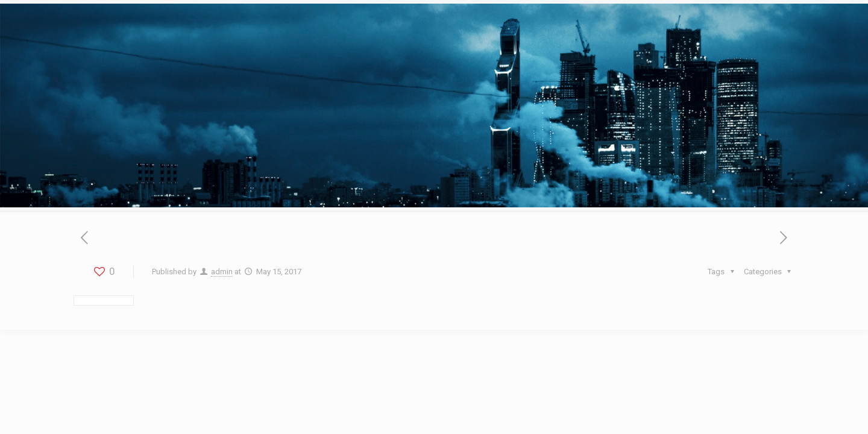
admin (222, 272)
